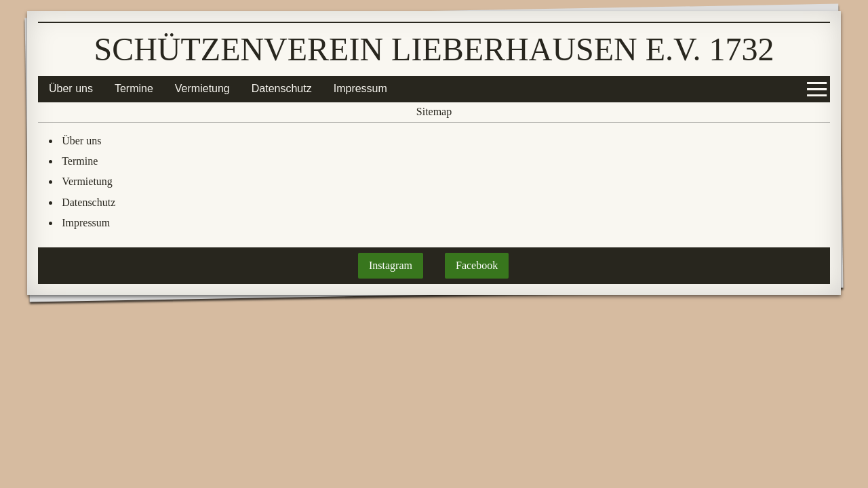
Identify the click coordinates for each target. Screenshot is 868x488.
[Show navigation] (817, 89)
